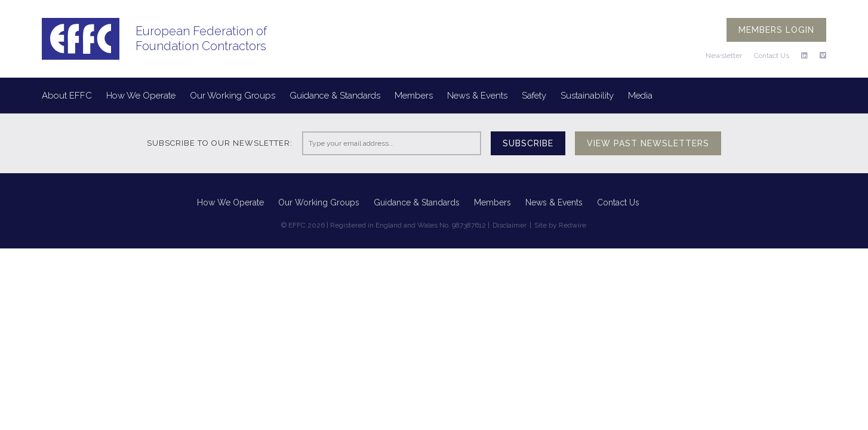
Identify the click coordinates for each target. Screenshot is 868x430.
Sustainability (587, 96)
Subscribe (528, 143)
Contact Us (772, 56)
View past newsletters (648, 143)
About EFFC (67, 96)
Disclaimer (510, 225)
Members (414, 96)
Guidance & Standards (335, 96)
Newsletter (724, 56)
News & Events (477, 96)
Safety (534, 96)
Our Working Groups (233, 96)
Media (640, 96)
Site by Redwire (560, 225)
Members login (776, 30)
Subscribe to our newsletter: (220, 143)
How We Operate (141, 96)
